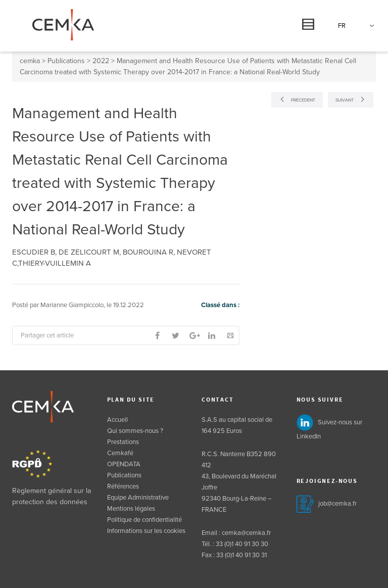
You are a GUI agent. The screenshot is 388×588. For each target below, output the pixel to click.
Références (123, 486)
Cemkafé (120, 453)
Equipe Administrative (138, 498)
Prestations (123, 442)
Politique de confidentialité (144, 520)
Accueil (117, 420)
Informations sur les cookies (146, 531)
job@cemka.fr (337, 504)
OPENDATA (124, 464)
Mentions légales (131, 509)
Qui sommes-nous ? (135, 431)
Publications (124, 475)
